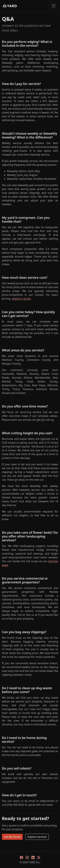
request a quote (21, 299)
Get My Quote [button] (12, 837)
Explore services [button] (37, 837)
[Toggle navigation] (54, 6)
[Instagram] (27, 857)
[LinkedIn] (33, 857)
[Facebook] (21, 857)
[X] (39, 857)
